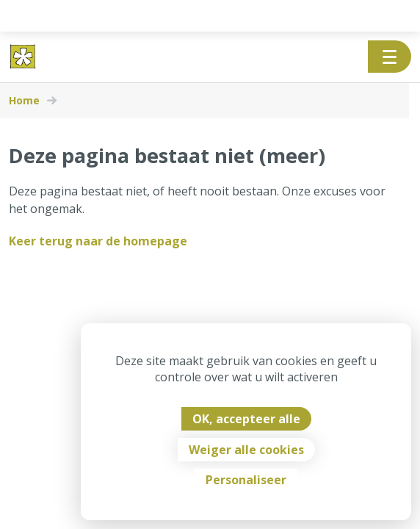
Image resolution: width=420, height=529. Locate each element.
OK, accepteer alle (246, 419)
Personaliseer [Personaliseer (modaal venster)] (246, 480)
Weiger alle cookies (246, 450)
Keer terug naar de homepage (98, 241)
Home (24, 101)
